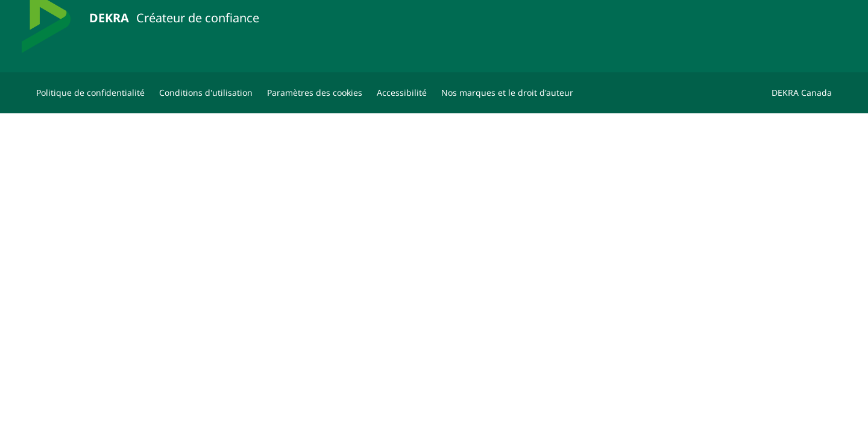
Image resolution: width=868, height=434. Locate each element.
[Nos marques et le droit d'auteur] (507, 93)
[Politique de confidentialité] (90, 93)
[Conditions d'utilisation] (206, 93)
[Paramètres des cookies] (315, 93)
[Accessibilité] (402, 93)
